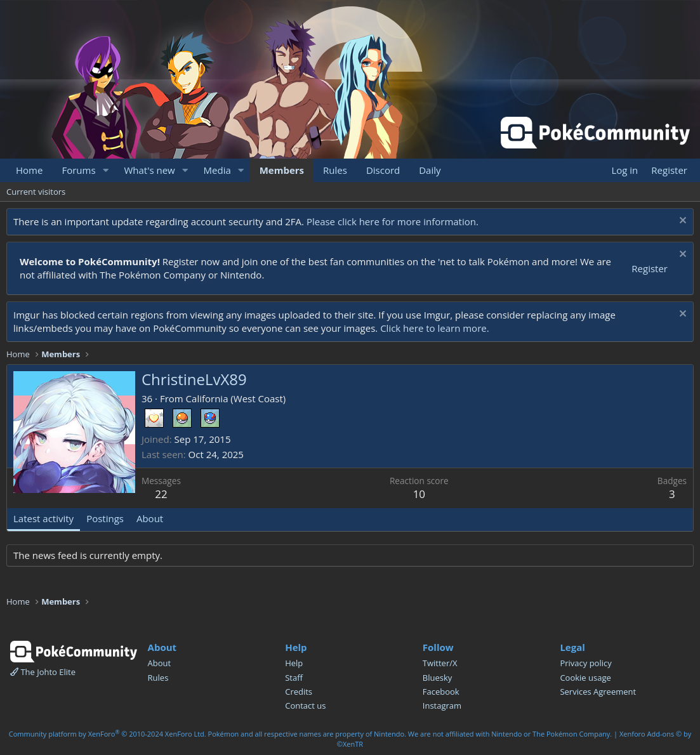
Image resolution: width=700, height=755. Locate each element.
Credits (299, 692)
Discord (383, 170)
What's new (149, 170)
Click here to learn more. (435, 328)
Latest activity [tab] (43, 518)
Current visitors (36, 192)
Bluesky (438, 678)
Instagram (442, 706)
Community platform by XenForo (108, 734)
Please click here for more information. (393, 221)
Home (29, 170)
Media (217, 170)
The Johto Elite (43, 672)
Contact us (305, 706)
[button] (105, 170)
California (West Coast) (236, 398)
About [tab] (150, 518)
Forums (78, 170)
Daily (430, 170)
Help (294, 663)
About (160, 663)
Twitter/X (440, 663)
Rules (335, 170)
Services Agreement (598, 692)
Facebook (441, 692)
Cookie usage (585, 678)
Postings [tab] (105, 518)
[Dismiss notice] (681, 222)
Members (282, 170)
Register (650, 268)
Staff (294, 678)
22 (161, 494)
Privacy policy (585, 663)
